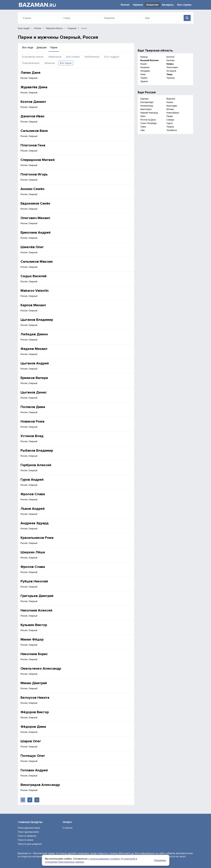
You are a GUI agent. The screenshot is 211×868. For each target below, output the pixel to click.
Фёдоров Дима (33, 727)
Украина (138, 5)
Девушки (42, 47)
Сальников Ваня (34, 131)
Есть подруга (112, 57)
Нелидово (145, 71)
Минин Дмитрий (34, 683)
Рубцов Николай (34, 581)
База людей (24, 28)
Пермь (170, 116)
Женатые (50, 63)
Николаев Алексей (36, 610)
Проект (67, 822)
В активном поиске (33, 57)
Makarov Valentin (35, 291)
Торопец (170, 78)
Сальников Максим (37, 262)
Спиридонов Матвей (38, 160)
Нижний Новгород (149, 113)
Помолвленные (31, 63)
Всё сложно (73, 57)
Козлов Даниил (33, 102)
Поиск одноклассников (29, 828)
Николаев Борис (34, 654)
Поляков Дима (33, 407)
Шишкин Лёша (33, 552)
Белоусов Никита (35, 698)
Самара (170, 120)
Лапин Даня (30, 73)
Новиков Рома (32, 421)
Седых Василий (34, 276)
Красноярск (146, 109)
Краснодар (172, 106)
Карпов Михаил (33, 305)
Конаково (145, 67)
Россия (125, 5)
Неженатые (55, 57)
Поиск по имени (26, 840)
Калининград (147, 106)
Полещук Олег (33, 756)
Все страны (184, 5)
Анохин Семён (32, 189)
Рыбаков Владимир (37, 451)
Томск (143, 127)
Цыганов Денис (34, 392)
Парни (54, 47)
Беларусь (168, 5)
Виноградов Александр (40, 785)
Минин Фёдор (32, 639)
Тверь (170, 74)
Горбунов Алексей (36, 465)
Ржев (143, 74)
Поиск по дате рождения (30, 844)
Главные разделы (30, 822)
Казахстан (152, 5)
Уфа (142, 130)
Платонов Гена (33, 145)
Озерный (72, 28)
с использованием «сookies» (104, 859)
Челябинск (172, 130)
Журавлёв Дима (34, 87)
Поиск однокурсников (28, 832)
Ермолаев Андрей (36, 233)
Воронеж (171, 99)
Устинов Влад (32, 436)
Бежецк (144, 57)
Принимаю (160, 860)
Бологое (170, 57)
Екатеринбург (147, 102)
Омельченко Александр (41, 669)
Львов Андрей (33, 509)
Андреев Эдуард (35, 523)
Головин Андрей (34, 770)
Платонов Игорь (34, 174)
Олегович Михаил (35, 218)
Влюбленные (92, 57)
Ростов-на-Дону (148, 120)
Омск (143, 116)
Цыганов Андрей (35, 363)
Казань (170, 102)
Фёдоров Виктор (35, 712)
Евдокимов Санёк (35, 203)
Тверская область (54, 28)
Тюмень (170, 127)
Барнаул (144, 99)
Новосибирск (173, 113)
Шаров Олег (31, 741)
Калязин (170, 60)
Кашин (144, 64)
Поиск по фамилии (27, 836)
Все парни (66, 63)
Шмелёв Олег (32, 247)
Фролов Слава (33, 494)
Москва (170, 109)
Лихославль (172, 67)
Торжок (144, 78)
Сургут (170, 123)
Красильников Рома (37, 538)
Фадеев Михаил (34, 349)
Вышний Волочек (149, 60)
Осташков (171, 71)
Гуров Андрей (32, 480)
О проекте (68, 828)
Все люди (28, 47)
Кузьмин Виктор (34, 625)
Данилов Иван (32, 116)
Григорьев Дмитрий (37, 596)
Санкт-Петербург (149, 123)
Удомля (144, 81)
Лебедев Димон (34, 334)
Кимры (170, 64)
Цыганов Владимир (37, 320)
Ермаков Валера (34, 378)
